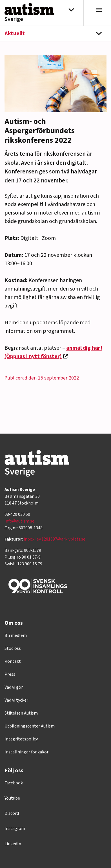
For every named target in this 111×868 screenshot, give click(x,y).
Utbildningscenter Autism (30, 726)
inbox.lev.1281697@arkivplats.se (55, 539)
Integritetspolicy (21, 739)
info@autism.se (19, 521)
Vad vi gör (14, 687)
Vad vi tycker (16, 700)
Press (10, 674)
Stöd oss (13, 648)
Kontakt (13, 661)
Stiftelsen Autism (21, 713)
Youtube (12, 798)
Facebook (14, 783)
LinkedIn (13, 844)
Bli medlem (16, 635)
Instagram (15, 829)
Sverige (14, 19)
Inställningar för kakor (26, 752)
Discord (12, 813)
